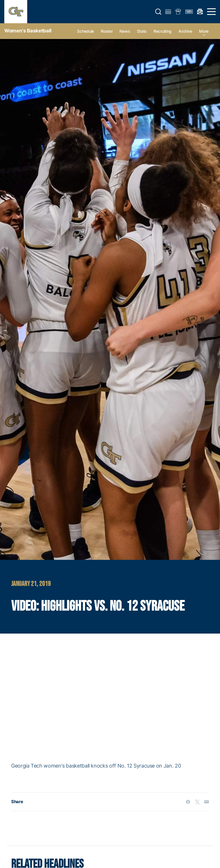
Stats (142, 31)
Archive (185, 31)
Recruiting (163, 31)
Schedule (86, 31)
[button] (158, 12)
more (204, 31)
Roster (107, 31)
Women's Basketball (28, 31)
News (125, 31)
